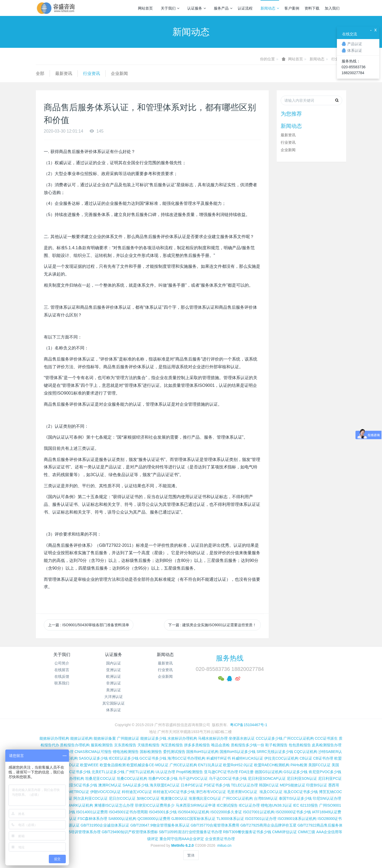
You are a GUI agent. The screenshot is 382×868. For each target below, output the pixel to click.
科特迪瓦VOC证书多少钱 (174, 792)
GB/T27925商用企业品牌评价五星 (268, 825)
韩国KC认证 (269, 785)
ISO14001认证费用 (92, 812)
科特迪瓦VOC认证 (137, 792)
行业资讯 (92, 73)
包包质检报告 (300, 745)
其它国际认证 (114, 703)
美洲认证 (114, 690)
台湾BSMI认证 (266, 798)
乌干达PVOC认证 (193, 778)
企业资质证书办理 (220, 839)
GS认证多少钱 (296, 772)
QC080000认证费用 (154, 819)
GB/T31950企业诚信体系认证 (105, 825)
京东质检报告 (125, 745)
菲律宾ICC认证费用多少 (155, 805)
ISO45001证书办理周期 (128, 812)
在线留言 (62, 670)
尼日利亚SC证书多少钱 (78, 785)
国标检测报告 (151, 752)
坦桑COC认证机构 (132, 778)
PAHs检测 (299, 765)
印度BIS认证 (317, 785)
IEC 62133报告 (305, 805)
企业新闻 (119, 73)
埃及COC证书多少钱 (301, 792)
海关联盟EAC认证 (165, 785)
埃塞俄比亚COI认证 (205, 798)
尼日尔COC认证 (122, 798)
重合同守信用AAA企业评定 (182, 839)
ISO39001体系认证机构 (297, 819)
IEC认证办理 (249, 805)
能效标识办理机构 (54, 738)
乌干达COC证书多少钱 (228, 778)
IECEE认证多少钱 (124, 758)
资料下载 (312, 8)
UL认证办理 (165, 772)
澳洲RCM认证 (110, 785)
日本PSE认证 (192, 785)
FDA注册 (246, 772)
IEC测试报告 (227, 805)
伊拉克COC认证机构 (281, 758)
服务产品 (223, 8)
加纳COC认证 (148, 798)
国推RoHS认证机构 (202, 752)
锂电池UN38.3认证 (276, 805)
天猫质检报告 (149, 745)
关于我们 (170, 8)
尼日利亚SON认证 (302, 778)
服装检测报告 (102, 745)
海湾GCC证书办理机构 (186, 758)
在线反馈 (62, 676)
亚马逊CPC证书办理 (221, 772)
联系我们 (62, 683)
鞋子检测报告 (276, 745)
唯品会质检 (220, 745)
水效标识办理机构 (182, 738)
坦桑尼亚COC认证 (100, 778)
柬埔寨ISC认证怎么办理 (114, 805)
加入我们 (332, 8)
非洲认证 (114, 683)
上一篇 (89, 625)
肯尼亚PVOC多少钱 (325, 772)
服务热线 (230, 658)
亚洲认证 (114, 670)
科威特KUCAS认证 (248, 758)
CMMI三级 (307, 832)
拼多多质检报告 (197, 745)
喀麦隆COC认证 (174, 798)
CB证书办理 (323, 758)
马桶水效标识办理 (213, 738)
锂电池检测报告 (126, 752)
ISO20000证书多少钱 (293, 812)
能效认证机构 (81, 738)
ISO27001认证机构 (259, 812)
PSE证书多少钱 (217, 785)
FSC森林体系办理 (92, 819)
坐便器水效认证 (242, 738)
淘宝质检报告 (172, 745)
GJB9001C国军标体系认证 (193, 819)
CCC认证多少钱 (269, 738)
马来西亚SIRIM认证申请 (196, 805)
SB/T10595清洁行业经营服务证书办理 (190, 832)
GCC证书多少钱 (153, 758)
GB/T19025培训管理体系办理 (76, 832)
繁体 (191, 855)
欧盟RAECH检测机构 (272, 765)
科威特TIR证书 (219, 758)
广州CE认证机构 (183, 765)
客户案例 (292, 8)
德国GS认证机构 (268, 772)
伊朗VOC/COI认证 (105, 792)
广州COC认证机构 (238, 798)
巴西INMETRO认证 (73, 792)
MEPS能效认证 (293, 785)
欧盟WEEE (89, 765)
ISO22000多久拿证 (226, 812)
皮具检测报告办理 (327, 745)
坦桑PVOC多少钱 (163, 778)
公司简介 (62, 663)
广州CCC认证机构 (298, 738)
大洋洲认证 (114, 697)
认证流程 (245, 8)
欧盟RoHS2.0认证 (238, 765)
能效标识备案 (105, 738)
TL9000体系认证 (230, 819)
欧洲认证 (114, 676)
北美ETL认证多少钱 (108, 772)
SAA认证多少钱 (136, 785)
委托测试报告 (174, 752)
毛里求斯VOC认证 (242, 792)
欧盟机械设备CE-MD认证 (147, 765)
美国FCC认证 (320, 765)
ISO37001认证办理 (261, 819)
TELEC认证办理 (244, 785)
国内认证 (114, 663)
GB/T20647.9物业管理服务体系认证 (160, 825)
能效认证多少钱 (153, 738)
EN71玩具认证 (210, 765)
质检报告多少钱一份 (248, 745)
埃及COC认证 (271, 792)
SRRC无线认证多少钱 (275, 752)
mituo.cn (224, 845)
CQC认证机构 (306, 752)
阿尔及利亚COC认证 (91, 798)
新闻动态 (270, 8)
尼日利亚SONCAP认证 (267, 778)
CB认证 (306, 758)
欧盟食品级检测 (113, 765)
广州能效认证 (128, 738)
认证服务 (197, 8)
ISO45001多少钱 (163, 812)
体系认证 (114, 710)
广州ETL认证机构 (140, 772)
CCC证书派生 (326, 738)
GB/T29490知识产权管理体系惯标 (130, 832)
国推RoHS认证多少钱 (238, 752)
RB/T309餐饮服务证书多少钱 (247, 832)
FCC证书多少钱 (77, 772)
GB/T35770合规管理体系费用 (215, 825)
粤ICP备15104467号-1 (249, 725)
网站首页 (145, 8)
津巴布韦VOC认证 (211, 792)
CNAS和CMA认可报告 (93, 752)
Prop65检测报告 (190, 772)
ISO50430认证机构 (194, 812)
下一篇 (212, 625)
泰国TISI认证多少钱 (295, 798)
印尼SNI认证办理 (327, 798)
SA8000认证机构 (122, 819)
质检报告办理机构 (75, 745)
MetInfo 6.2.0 (183, 845)
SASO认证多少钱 (93, 758)
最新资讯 (64, 73)
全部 (40, 73)
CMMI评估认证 (285, 832)
